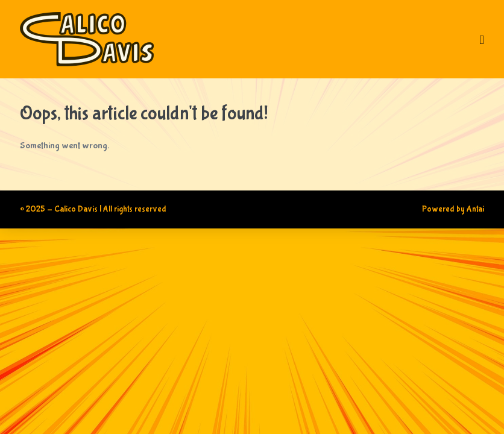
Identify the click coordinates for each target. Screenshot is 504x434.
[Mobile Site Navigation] (482, 50)
